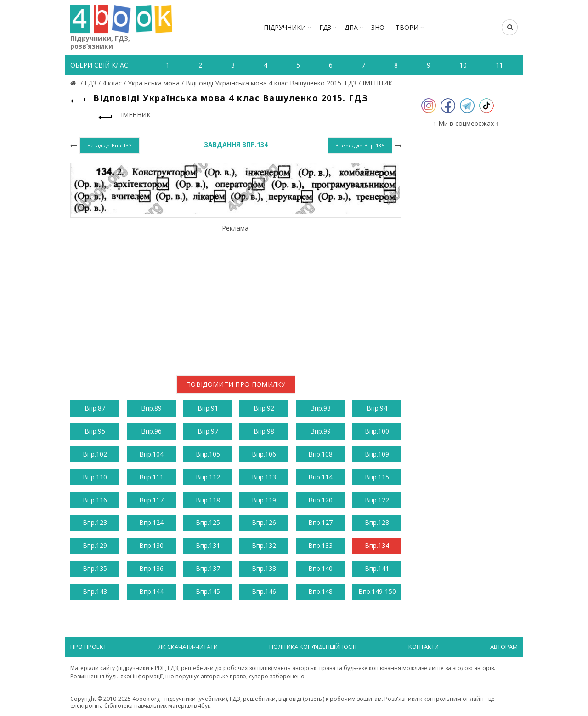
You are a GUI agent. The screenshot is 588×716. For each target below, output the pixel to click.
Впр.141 (377, 568)
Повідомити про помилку (236, 384)
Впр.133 (320, 545)
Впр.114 (320, 477)
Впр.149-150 (377, 591)
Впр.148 (320, 591)
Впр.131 (208, 545)
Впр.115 (377, 477)
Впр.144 (151, 591)
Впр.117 (151, 500)
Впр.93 (320, 408)
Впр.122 (377, 500)
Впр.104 (151, 454)
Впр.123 (95, 522)
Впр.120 (320, 500)
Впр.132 (264, 545)
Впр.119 (264, 500)
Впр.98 (264, 431)
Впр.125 (208, 522)
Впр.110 (95, 477)
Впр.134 (377, 545)
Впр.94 (377, 408)
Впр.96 (151, 431)
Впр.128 (377, 522)
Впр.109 (377, 454)
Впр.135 (95, 568)
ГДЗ (325, 27)
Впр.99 (320, 431)
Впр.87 (95, 408)
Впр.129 (95, 545)
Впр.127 (320, 522)
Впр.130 (151, 545)
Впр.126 (264, 522)
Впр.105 (208, 454)
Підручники (285, 27)
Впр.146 (264, 591)
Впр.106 (264, 454)
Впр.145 (208, 591)
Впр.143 (95, 591)
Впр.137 (208, 568)
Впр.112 (208, 477)
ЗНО (378, 27)
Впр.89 (151, 408)
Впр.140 (320, 568)
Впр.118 (208, 500)
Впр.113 (264, 477)
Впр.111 (151, 477)
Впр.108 (320, 454)
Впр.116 (95, 500)
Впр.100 (377, 431)
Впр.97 (208, 431)
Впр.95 (95, 431)
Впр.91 (208, 408)
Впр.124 (151, 522)
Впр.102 (95, 454)
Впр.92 (264, 408)
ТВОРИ (407, 27)
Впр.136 (151, 568)
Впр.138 (264, 568)
